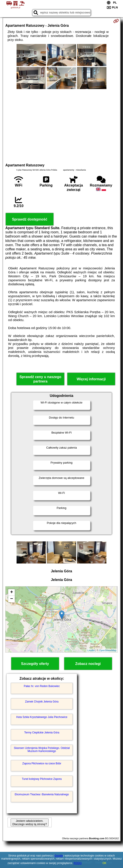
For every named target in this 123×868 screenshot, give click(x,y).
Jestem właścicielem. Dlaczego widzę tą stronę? (30, 822)
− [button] (12, 599)
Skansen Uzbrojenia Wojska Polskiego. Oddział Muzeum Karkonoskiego (42, 750)
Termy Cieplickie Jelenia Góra (42, 733)
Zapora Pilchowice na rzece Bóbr (42, 763)
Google (59, 856)
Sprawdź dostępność (30, 219)
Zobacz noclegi (88, 664)
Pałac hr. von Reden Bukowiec (42, 686)
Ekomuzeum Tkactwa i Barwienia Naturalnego (42, 794)
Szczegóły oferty (35, 664)
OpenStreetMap (108, 650)
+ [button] (12, 592)
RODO (78, 863)
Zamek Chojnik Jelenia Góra (42, 702)
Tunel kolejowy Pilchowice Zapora (42, 779)
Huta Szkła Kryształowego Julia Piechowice (42, 717)
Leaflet (91, 650)
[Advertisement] (61, 126)
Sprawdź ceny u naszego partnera (40, 379)
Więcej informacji (91, 379)
